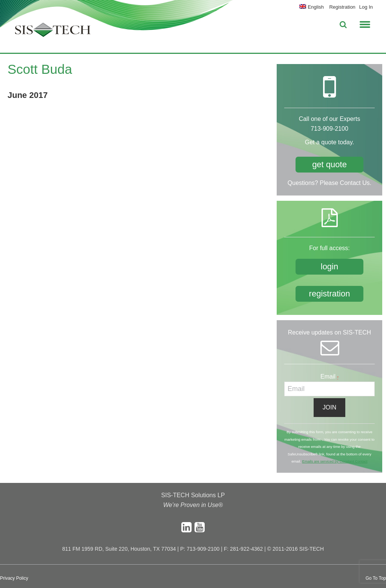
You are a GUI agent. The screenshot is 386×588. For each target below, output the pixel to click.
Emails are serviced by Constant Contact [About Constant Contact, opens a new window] (335, 461)
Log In (366, 7)
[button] (365, 23)
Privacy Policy (14, 578)
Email (329, 376)
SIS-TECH (53, 32)
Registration (342, 7)
